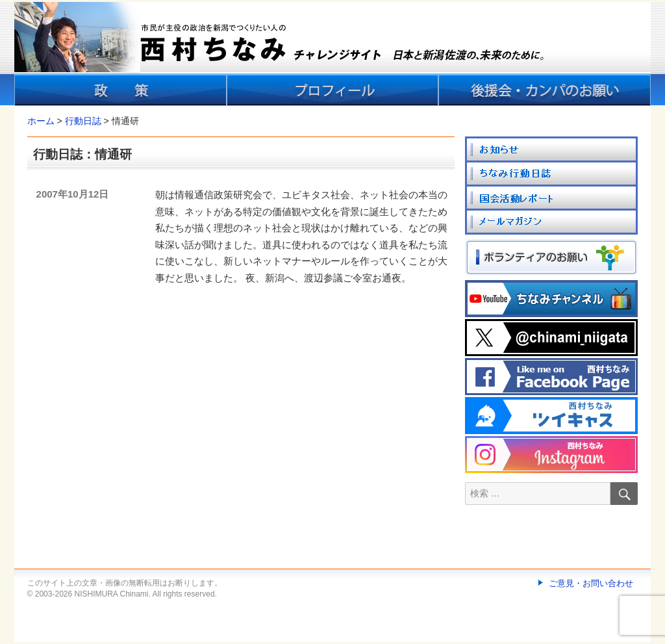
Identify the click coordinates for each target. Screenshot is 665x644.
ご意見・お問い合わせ (591, 583)
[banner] (332, 54)
